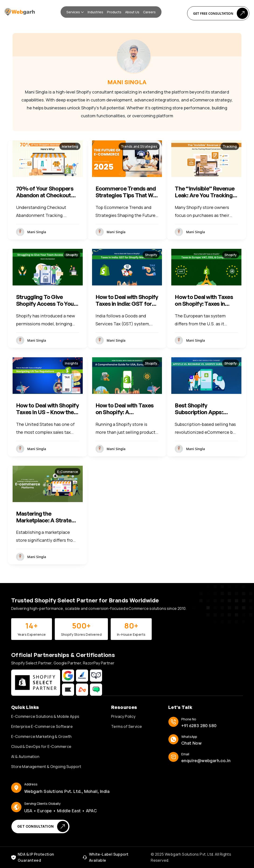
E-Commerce (68, 472)
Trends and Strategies (139, 146)
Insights (71, 363)
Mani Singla (37, 232)
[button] (75, 12)
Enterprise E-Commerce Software (42, 726)
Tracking (230, 146)
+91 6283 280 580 (199, 726)
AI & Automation (25, 757)
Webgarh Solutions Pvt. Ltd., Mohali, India (67, 791)
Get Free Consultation (221, 13)
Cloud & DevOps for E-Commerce (41, 746)
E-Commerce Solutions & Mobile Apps (45, 716)
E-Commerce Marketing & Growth (41, 736)
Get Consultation (43, 826)
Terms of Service (127, 726)
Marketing (70, 146)
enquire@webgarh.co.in (206, 760)
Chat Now (191, 743)
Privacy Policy (123, 716)
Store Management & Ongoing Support (46, 767)
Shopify (72, 255)
